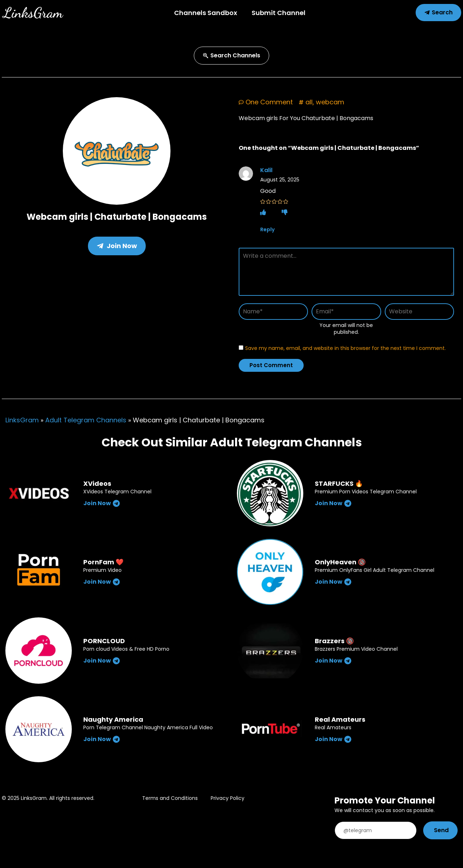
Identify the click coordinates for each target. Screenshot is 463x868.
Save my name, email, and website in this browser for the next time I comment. (345, 348)
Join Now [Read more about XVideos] (102, 503)
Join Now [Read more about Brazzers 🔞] (333, 661)
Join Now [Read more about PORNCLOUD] (102, 661)
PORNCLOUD (104, 641)
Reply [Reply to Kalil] (267, 229)
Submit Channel (279, 13)
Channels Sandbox (206, 13)
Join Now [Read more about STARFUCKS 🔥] (333, 503)
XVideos (97, 483)
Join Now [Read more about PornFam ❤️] (102, 582)
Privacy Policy (228, 798)
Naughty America (113, 719)
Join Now (117, 246)
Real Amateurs (340, 719)
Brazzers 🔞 (334, 641)
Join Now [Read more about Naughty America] (102, 739)
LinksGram (22, 420)
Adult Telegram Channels (86, 420)
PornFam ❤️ (103, 562)
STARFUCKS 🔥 (339, 483)
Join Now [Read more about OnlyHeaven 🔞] (333, 582)
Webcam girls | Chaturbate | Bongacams (117, 217)
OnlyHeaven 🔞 (340, 562)
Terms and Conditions (170, 798)
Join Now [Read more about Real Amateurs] (333, 739)
